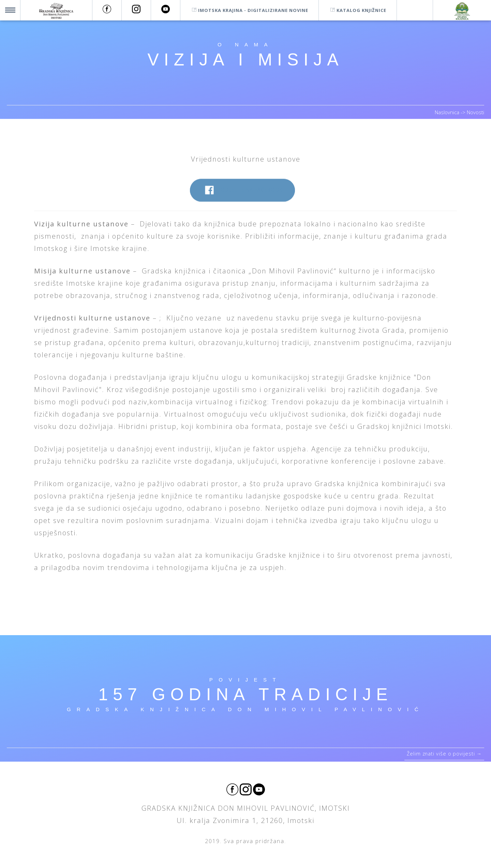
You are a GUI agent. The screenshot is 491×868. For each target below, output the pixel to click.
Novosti (475, 112)
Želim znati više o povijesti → (442, 755)
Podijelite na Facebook (242, 193)
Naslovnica (448, 112)
